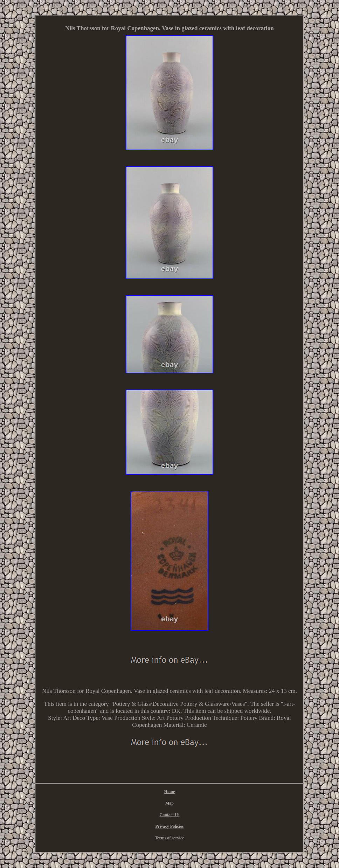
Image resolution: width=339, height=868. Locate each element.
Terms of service (169, 838)
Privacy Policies (170, 826)
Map (169, 803)
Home (170, 792)
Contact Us (169, 815)
